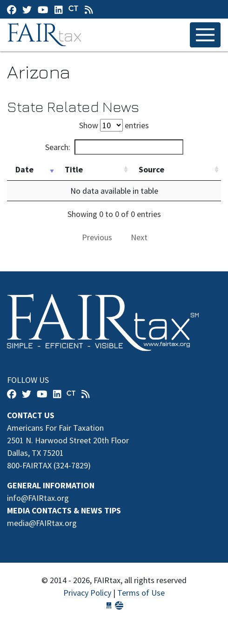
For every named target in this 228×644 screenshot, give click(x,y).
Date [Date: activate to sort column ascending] (24, 169)
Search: (114, 147)
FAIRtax (46, 35)
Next (139, 237)
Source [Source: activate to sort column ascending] (151, 169)
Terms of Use (141, 593)
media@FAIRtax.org (42, 523)
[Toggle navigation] (205, 35)
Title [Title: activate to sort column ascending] (74, 169)
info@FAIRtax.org (38, 498)
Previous (97, 237)
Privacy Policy (87, 593)
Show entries (114, 125)
